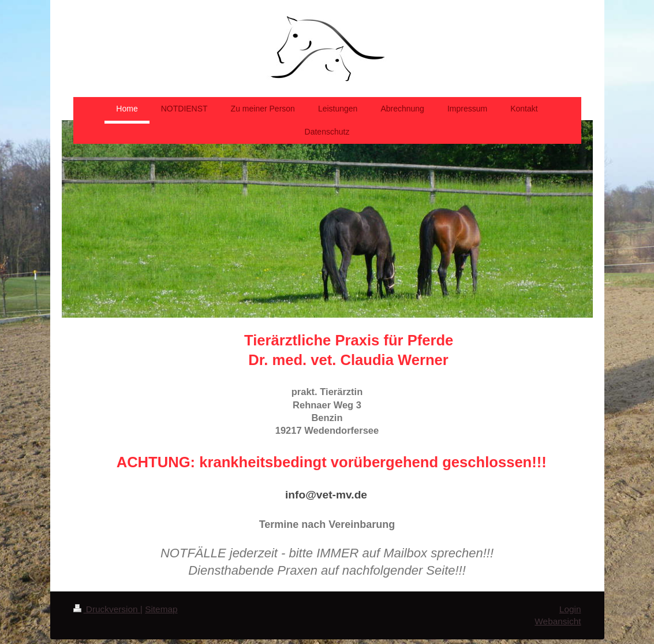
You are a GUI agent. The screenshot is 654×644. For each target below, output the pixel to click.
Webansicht (558, 621)
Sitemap (161, 609)
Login (570, 609)
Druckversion (107, 609)
